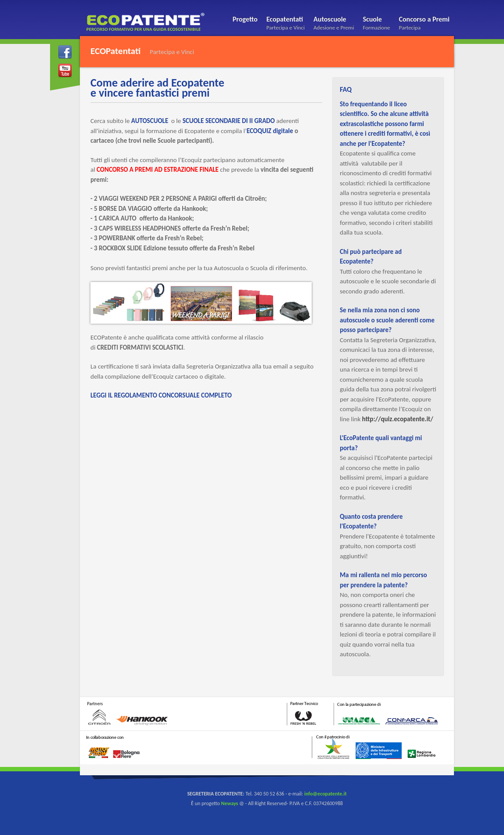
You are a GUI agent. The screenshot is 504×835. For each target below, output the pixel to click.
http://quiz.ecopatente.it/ (398, 419)
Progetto (245, 19)
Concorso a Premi (424, 24)
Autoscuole (334, 24)
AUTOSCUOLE (150, 121)
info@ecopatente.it (326, 794)
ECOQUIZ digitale (270, 131)
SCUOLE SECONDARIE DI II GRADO (228, 121)
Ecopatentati (286, 24)
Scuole (376, 24)
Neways (230, 803)
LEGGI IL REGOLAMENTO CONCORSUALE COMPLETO (161, 395)
